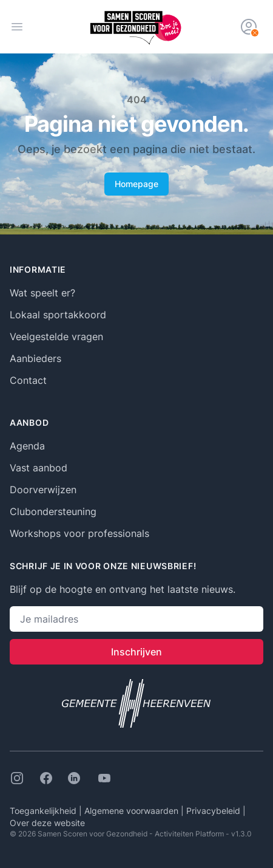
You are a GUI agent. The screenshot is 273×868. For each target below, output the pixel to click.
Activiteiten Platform (189, 834)
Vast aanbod (39, 468)
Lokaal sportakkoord (58, 315)
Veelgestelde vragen (56, 337)
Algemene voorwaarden (133, 811)
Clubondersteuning (53, 511)
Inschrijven (136, 652)
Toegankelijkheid (44, 811)
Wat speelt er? (42, 293)
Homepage (136, 184)
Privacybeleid (214, 811)
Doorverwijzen (43, 490)
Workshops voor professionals (79, 533)
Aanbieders (35, 358)
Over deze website (47, 823)
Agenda (27, 446)
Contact (28, 380)
